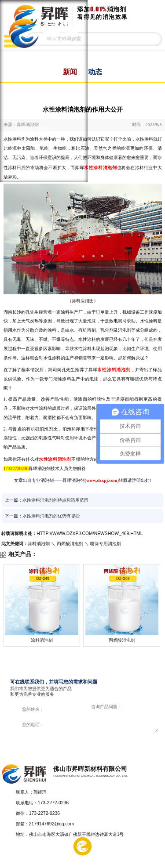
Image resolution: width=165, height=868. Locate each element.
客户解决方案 (31, 143)
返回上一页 (150, 91)
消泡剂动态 (29, 157)
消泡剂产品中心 (34, 129)
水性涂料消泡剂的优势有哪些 (51, 516)
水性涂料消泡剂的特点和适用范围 (55, 500)
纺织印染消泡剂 (34, 101)
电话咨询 (149, 858)
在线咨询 (121, 741)
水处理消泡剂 (31, 115)
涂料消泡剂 (29, 72)
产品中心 (17, 858)
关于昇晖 (26, 171)
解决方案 (50, 858)
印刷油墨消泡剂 (34, 87)
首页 (21, 58)
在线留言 (116, 858)
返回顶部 (154, 799)
